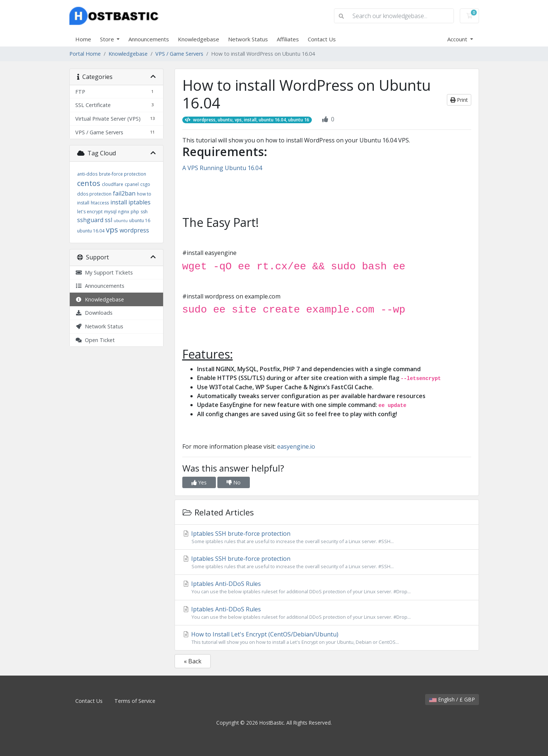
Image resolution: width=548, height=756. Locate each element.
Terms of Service (135, 701)
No (234, 482)
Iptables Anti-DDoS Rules (327, 587)
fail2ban (124, 193)
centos (89, 183)
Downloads (94, 313)
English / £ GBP (452, 699)
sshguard (90, 220)
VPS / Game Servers (179, 54)
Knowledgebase (199, 39)
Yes (199, 482)
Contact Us (322, 39)
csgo (145, 184)
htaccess (100, 203)
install (119, 202)
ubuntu (121, 221)
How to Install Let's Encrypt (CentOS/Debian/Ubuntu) (327, 638)
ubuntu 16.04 (91, 231)
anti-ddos (87, 174)
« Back (193, 661)
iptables (139, 202)
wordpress (134, 230)
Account (458, 39)
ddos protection (94, 194)
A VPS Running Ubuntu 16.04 (222, 168)
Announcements (149, 39)
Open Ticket (95, 340)
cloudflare (113, 184)
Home (83, 39)
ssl (108, 220)
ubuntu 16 (140, 220)
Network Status (248, 39)
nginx (124, 212)
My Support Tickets (104, 272)
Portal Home (85, 54)
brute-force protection (123, 174)
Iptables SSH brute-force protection (327, 537)
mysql (110, 212)
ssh (144, 212)
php (135, 212)
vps (112, 230)
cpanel (132, 184)
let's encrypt (90, 212)
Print (459, 100)
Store (108, 39)
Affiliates (288, 39)
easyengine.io (296, 446)
